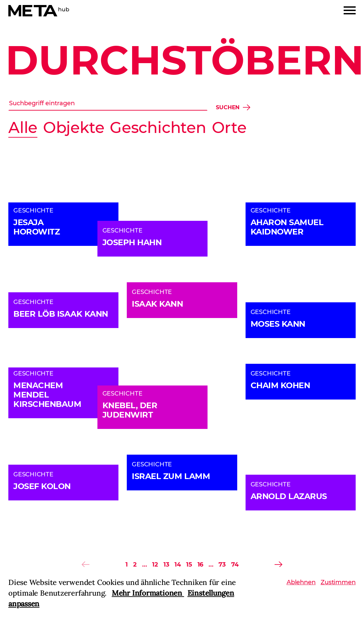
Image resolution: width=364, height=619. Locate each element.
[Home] (39, 11)
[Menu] (350, 10)
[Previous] (85, 564)
